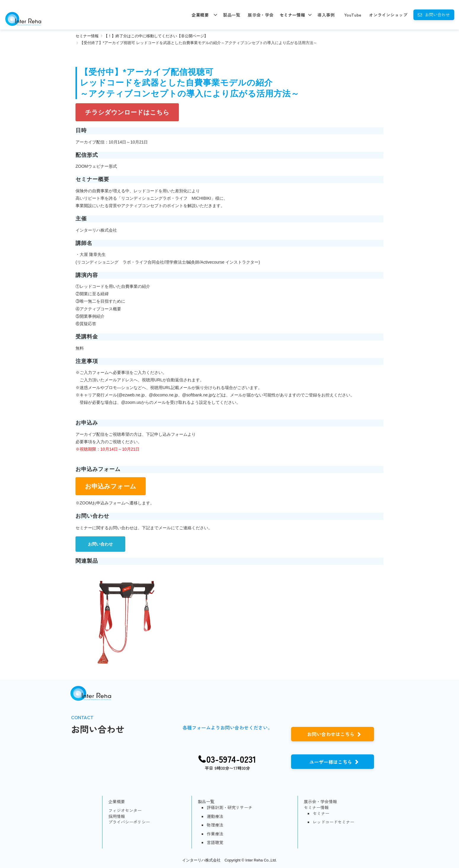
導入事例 (326, 15)
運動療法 (215, 816)
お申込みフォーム (111, 486)
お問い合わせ (437, 14)
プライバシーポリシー (129, 822)
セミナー (321, 813)
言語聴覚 (215, 842)
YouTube (353, 15)
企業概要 (200, 15)
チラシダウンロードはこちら (127, 112)
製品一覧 (232, 15)
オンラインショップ (388, 15)
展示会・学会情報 (320, 802)
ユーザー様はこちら (331, 762)
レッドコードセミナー (333, 822)
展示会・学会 (261, 15)
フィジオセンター (125, 810)
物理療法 (215, 825)
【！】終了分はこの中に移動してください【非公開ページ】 (156, 36)
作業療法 (215, 834)
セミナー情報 (292, 15)
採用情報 (117, 816)
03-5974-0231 (231, 759)
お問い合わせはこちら (331, 734)
